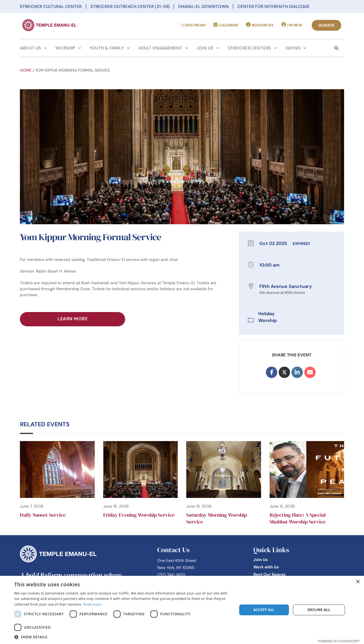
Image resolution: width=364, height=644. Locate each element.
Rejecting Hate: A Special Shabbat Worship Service (298, 518)
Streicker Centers (252, 48)
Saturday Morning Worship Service (217, 518)
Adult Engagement (163, 48)
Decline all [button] (319, 610)
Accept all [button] (264, 610)
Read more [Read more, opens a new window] (92, 604)
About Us (33, 48)
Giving (296, 48)
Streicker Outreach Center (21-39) (130, 7)
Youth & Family (110, 48)
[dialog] (182, 610)
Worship (68, 48)
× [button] (358, 582)
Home (26, 70)
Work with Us (266, 567)
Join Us (208, 48)
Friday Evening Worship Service (139, 515)
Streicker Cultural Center (51, 7)
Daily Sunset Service (43, 515)
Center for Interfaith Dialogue (274, 7)
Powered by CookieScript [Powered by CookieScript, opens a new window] (339, 641)
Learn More (73, 319)
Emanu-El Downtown (203, 7)
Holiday (266, 314)
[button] (122, 637)
